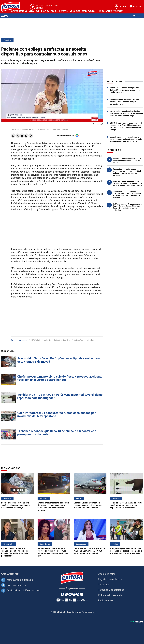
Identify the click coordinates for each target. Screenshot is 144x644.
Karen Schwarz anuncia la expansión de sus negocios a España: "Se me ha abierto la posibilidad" (15, 552)
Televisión (118, 11)
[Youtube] (70, 594)
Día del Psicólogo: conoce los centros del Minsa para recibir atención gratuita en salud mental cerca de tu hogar (126, 139)
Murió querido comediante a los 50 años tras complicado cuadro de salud (127, 161)
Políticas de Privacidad (111, 595)
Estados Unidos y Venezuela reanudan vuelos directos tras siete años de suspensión (88, 505)
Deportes (64, 11)
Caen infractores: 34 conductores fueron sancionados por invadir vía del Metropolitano (57, 415)
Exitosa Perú (106, 11)
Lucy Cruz (67, 340)
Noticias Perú (78, 340)
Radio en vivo (105, 600)
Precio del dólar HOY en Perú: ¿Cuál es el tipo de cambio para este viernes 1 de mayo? (58, 360)
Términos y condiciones (111, 590)
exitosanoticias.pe (17, 585)
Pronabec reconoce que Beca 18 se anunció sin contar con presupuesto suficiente (57, 433)
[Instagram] (74, 594)
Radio (13, 21)
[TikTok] (82, 594)
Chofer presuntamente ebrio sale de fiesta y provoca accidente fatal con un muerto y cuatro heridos (60, 378)
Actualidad (34, 11)
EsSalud (57, 340)
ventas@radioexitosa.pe (20, 580)
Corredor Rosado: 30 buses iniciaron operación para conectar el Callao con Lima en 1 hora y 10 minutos (127, 195)
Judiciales (75, 11)
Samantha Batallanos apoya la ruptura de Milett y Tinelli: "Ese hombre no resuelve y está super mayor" (53, 552)
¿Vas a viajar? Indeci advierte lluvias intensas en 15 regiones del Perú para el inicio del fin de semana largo (126, 113)
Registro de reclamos (110, 579)
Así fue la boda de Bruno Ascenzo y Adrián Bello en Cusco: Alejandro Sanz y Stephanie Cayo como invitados (127, 207)
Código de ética (107, 574)
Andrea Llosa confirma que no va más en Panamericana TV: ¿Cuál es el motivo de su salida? (89, 551)
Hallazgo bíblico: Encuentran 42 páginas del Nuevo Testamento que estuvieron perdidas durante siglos (128, 183)
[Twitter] (66, 594)
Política (45, 11)
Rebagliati (90, 340)
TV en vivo (104, 585)
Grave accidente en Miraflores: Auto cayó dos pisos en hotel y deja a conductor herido (125, 102)
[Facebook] (62, 594)
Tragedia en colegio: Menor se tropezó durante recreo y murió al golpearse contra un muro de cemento (127, 172)
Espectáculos (89, 11)
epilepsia (47, 340)
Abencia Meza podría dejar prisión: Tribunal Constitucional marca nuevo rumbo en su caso (125, 90)
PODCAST (138, 7)
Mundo (54, 11)
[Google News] (78, 594)
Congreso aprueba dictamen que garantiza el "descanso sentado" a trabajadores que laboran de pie (126, 551)
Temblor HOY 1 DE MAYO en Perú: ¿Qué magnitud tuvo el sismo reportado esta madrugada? (60, 396)
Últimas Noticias (19, 11)
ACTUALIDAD (36, 340)
